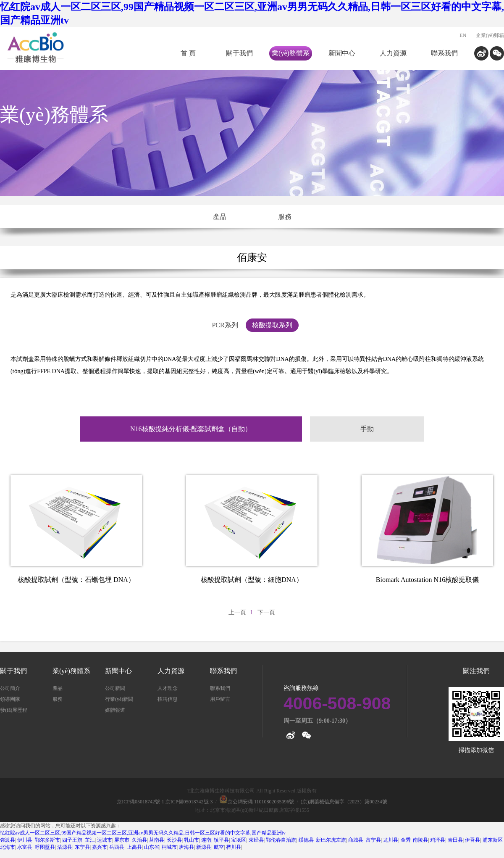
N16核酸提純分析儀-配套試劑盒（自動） (191, 429)
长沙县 (174, 840)
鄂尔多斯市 (47, 840)
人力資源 (393, 53)
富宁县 (373, 840)
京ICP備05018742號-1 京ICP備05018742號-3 (165, 802)
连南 (206, 840)
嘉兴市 (100, 847)
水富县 (25, 847)
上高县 (134, 847)
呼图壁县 (45, 847)
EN (463, 35)
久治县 (139, 840)
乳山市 (192, 840)
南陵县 (420, 840)
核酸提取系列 (272, 325)
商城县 (356, 840)
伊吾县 (472, 840)
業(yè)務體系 (291, 53)
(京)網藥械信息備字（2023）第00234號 (344, 802)
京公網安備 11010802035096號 (257, 802)
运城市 (105, 840)
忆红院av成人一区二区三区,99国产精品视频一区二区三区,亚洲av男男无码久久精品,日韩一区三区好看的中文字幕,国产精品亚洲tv (143, 833)
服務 (285, 217)
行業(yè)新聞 (119, 699)
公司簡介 (10, 688)
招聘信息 (168, 699)
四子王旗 (72, 840)
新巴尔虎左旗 (331, 840)
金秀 (406, 840)
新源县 (204, 847)
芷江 (90, 840)
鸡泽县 (438, 840)
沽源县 (65, 847)
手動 (367, 429)
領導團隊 (10, 699)
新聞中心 (342, 53)
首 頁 (188, 53)
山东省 (152, 847)
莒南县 (157, 840)
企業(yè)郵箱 (490, 35)
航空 (219, 847)
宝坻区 (239, 840)
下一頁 (266, 612)
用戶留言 (220, 699)
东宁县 (82, 847)
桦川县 (234, 847)
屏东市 (122, 840)
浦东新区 (493, 840)
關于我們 (239, 53)
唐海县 (186, 847)
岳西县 (117, 847)
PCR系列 (225, 325)
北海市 (8, 847)
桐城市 (169, 847)
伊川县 (25, 840)
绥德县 (306, 840)
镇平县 (221, 840)
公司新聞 (115, 688)
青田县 (455, 840)
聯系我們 (444, 53)
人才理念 (168, 688)
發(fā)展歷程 (14, 710)
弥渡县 (8, 840)
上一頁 (237, 612)
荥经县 (256, 840)
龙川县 (391, 840)
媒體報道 (115, 710)
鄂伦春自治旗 (281, 840)
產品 (220, 217)
